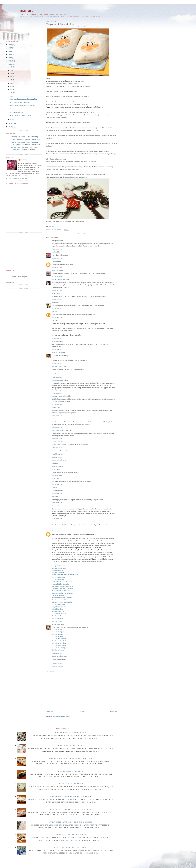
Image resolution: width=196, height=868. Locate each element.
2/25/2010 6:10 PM (57, 363)
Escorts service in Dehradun (61, 600)
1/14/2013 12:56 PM (57, 475)
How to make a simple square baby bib (23, 106)
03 (11, 93)
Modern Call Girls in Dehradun (62, 582)
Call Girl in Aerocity (58, 648)
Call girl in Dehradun (59, 566)
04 (11, 90)
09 (11, 77)
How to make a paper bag (71, 746)
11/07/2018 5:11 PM (57, 528)
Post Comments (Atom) (63, 716)
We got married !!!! (16, 112)
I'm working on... (16, 109)
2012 (10, 58)
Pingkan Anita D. (57, 352)
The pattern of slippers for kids (20, 102)
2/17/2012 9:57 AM (57, 416)
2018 (10, 45)
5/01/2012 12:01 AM (57, 439)
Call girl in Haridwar (58, 577)
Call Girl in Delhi (57, 636)
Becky (54, 302)
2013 (10, 54)
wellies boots (56, 442)
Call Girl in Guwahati (59, 639)
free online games (57, 366)
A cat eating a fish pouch (71, 784)
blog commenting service (60, 430)
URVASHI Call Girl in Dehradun (62, 588)
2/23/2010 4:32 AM (57, 318)
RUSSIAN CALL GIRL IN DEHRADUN (65, 575)
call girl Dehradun (58, 570)
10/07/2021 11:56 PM (57, 667)
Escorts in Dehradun (58, 595)
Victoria (54, 261)
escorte (54, 419)
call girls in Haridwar (59, 607)
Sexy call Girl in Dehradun (60, 584)
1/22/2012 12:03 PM (57, 405)
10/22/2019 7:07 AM (57, 621)
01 (11, 119)
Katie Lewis (56, 270)
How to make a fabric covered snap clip (70, 809)
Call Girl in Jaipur (57, 629)
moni (53, 497)
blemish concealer (57, 380)
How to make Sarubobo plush (71, 733)
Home (82, 711)
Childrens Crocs (57, 506)
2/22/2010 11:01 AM (57, 290)
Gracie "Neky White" (59, 279)
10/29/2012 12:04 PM (57, 466)
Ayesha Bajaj (56, 624)
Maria (54, 252)
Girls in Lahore (57, 664)
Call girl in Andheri (58, 579)
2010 (10, 64)
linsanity (54, 407)
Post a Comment (50, 671)
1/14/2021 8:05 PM (57, 653)
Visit (10, 282)
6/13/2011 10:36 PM (57, 377)
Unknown (55, 531)
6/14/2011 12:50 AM (57, 393)
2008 (10, 127)
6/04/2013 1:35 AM (57, 519)
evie (53, 311)
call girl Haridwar (57, 609)
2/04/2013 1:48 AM (57, 485)
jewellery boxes (57, 374)
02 (11, 96)
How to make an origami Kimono (70, 847)
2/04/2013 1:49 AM (57, 494)
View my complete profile (17, 178)
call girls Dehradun (58, 573)
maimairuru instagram (47, 16)
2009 (10, 123)
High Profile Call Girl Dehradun (62, 586)
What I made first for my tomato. (21, 115)
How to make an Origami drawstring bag (23, 99)
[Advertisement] (67, 691)
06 (11, 83)
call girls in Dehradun (59, 568)
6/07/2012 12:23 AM (57, 448)
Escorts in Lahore (57, 656)
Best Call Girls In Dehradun (61, 591)
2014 (10, 51)
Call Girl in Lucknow (59, 650)
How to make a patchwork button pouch (70, 796)
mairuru (27, 10)
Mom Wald (55, 341)
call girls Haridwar (58, 611)
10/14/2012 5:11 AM (57, 457)
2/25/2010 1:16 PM (57, 338)
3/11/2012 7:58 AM (57, 427)
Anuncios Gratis (57, 460)
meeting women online (59, 396)
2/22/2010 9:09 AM (57, 258)
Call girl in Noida (57, 618)
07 (11, 80)
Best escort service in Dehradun (62, 598)
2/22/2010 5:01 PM (57, 299)
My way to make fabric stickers (70, 835)
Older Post (114, 711)
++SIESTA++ (68, 15)
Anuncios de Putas (58, 451)
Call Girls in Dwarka (58, 616)
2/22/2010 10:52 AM (57, 267)
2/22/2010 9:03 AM (57, 249)
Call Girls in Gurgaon (59, 613)
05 (11, 86)
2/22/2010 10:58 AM (57, 277)
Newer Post (50, 711)
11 (11, 70)
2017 (10, 48)
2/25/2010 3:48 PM (57, 350)
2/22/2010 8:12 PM (57, 309)
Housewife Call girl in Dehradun (62, 593)
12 (11, 67)
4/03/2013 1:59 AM (57, 503)
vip (53, 487)
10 (11, 73)
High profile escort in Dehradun (62, 602)
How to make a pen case (71, 771)
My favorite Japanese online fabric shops (70, 822)
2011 (10, 61)
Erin (53, 321)
